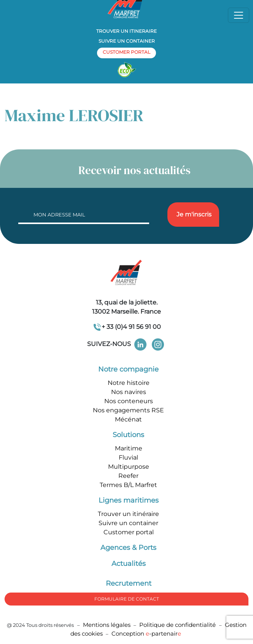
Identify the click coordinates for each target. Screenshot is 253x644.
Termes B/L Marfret (128, 485)
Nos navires (129, 392)
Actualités (129, 564)
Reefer (128, 476)
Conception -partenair (146, 634)
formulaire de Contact (127, 599)
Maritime (129, 448)
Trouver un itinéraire (128, 514)
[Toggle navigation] (239, 15)
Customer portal (129, 532)
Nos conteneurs (129, 401)
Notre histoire (129, 383)
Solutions (128, 435)
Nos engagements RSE (128, 410)
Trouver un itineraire (126, 31)
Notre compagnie (128, 369)
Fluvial (128, 457)
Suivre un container (127, 41)
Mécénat (128, 419)
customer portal (126, 52)
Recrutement (129, 583)
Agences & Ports (128, 548)
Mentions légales (107, 625)
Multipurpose (129, 467)
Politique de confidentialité (178, 625)
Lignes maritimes (129, 500)
